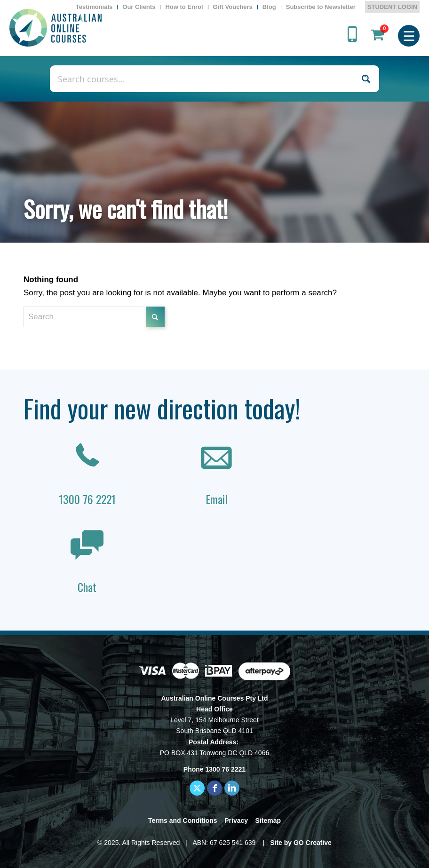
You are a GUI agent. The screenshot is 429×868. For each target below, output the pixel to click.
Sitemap (268, 821)
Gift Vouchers (233, 7)
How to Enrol (184, 7)
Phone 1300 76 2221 (214, 769)
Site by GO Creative (301, 843)
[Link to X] (197, 788)
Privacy (236, 821)
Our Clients (139, 7)
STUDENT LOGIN (392, 7)
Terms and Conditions (183, 821)
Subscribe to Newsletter (321, 7)
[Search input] (204, 79)
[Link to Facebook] (214, 788)
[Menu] (409, 35)
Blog (269, 7)
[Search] (94, 317)
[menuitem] (95, 7)
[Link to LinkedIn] (232, 788)
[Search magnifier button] (366, 79)
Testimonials (94, 7)
